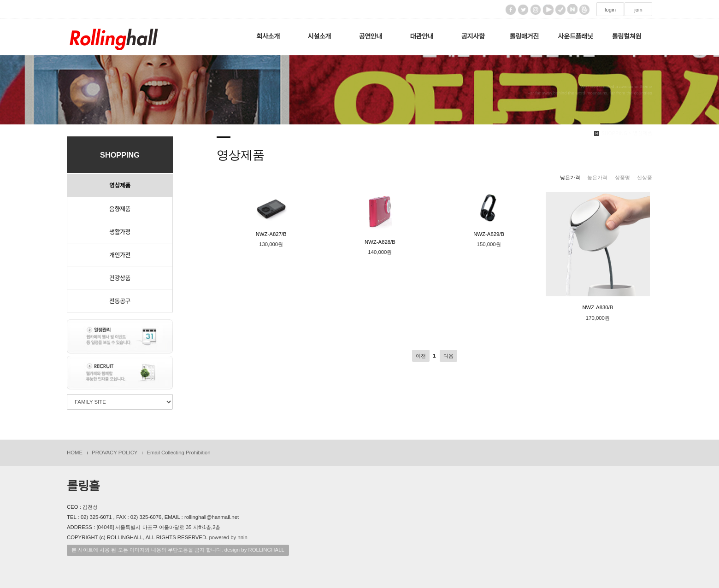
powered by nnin (228, 537)
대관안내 (422, 36)
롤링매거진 (524, 36)
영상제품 (120, 185)
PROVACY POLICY (115, 453)
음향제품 (120, 209)
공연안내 (371, 36)
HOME (75, 453)
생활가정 (120, 232)
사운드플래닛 (575, 36)
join (638, 10)
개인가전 (120, 255)
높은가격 (597, 177)
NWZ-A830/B (598, 251)
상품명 (622, 177)
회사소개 (268, 36)
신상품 (645, 177)
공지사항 (473, 36)
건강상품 (120, 278)
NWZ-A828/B (380, 218)
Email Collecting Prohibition (178, 453)
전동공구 (120, 301)
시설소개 (319, 36)
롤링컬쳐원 (627, 36)
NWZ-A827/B (271, 215)
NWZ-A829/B (489, 215)
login (610, 10)
